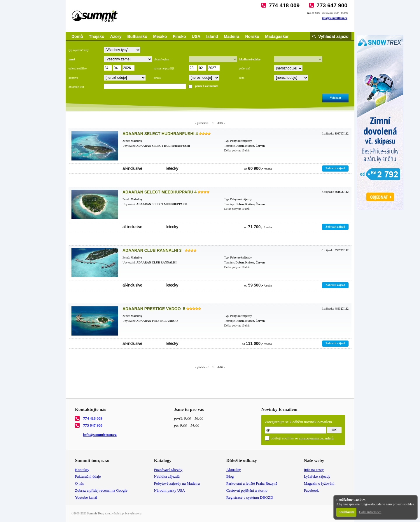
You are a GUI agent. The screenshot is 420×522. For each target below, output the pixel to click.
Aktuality (234, 470)
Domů (77, 36)
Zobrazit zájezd (335, 168)
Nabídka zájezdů (167, 476)
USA (196, 36)
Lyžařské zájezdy (317, 476)
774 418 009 (284, 5)
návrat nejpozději (164, 68)
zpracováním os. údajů (316, 438)
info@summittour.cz (335, 18)
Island (212, 36)
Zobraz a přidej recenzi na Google (101, 490)
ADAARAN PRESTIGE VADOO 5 (154, 309)
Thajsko (97, 36)
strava (157, 78)
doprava (73, 78)
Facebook (311, 490)
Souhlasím (346, 512)
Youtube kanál (86, 497)
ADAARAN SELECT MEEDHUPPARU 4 (160, 192)
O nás (79, 483)
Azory (116, 36)
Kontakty (82, 470)
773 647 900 (332, 5)
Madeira (232, 36)
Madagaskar (277, 36)
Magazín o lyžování (319, 483)
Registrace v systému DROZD (250, 497)
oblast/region (161, 59)
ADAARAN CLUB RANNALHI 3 (153, 250)
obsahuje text (76, 87)
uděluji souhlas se (302, 438)
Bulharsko (137, 36)
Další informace (370, 512)
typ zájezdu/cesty (79, 50)
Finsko (179, 36)
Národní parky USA (169, 490)
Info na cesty (314, 470)
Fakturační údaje (88, 476)
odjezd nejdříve (78, 68)
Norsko (252, 36)
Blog (230, 476)
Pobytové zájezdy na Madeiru (177, 483)
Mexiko (160, 36)
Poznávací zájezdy (168, 470)
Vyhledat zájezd (333, 36)
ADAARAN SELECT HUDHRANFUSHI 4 (160, 134)
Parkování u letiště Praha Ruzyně (252, 483)
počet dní (244, 68)
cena (242, 78)
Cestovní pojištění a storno (247, 490)
